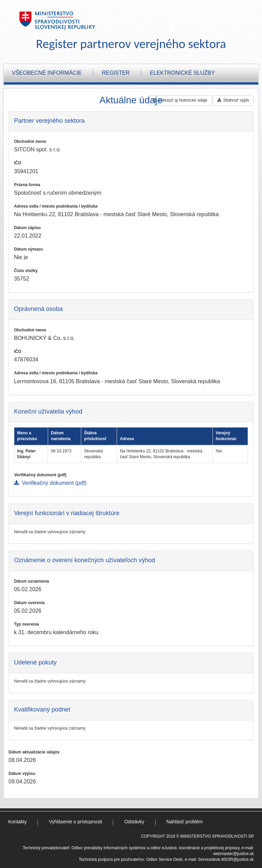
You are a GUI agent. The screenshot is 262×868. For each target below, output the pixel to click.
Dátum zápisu (27, 228)
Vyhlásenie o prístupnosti (75, 822)
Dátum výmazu (28, 249)
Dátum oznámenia (32, 581)
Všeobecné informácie (47, 73)
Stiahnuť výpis (233, 100)
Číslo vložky (26, 271)
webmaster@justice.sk (234, 854)
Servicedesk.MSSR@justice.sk (226, 859)
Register (116, 73)
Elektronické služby (182, 73)
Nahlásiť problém (185, 822)
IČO (18, 163)
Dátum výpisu (22, 774)
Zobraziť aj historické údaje (180, 100)
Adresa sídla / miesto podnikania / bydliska (56, 206)
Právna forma (27, 185)
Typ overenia (26, 624)
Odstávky (134, 822)
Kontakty (17, 822)
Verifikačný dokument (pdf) (40, 475)
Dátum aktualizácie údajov (34, 752)
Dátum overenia (29, 603)
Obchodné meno (30, 141)
